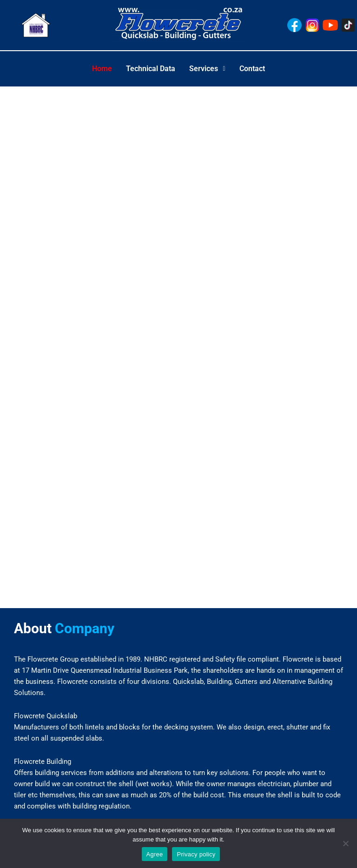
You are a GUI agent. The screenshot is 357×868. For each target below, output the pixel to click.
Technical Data (151, 69)
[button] (207, 69)
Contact (252, 69)
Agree (155, 854)
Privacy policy (196, 854)
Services (207, 69)
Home (102, 69)
